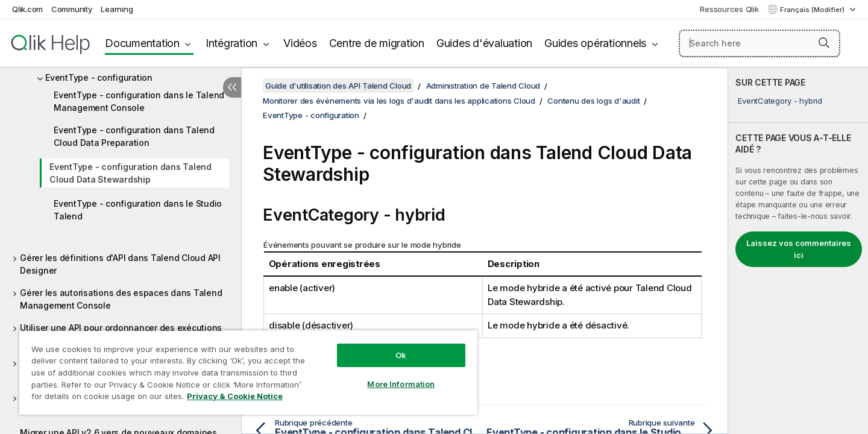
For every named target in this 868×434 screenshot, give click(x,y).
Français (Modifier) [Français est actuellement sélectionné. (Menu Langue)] (813, 10)
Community (72, 9)
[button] (824, 43)
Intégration (231, 43)
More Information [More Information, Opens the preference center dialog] (401, 384)
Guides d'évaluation (484, 43)
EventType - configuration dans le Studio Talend (138, 210)
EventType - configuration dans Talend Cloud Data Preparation (134, 136)
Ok (401, 355)
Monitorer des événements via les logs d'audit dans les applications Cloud (399, 101)
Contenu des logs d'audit (593, 101)
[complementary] (798, 251)
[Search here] (760, 43)
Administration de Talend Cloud (483, 86)
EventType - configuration (99, 77)
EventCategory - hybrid (780, 101)
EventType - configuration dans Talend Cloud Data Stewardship (131, 173)
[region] (248, 372)
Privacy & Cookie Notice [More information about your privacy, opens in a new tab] (235, 396)
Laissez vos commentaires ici (799, 249)
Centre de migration (377, 43)
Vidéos (300, 43)
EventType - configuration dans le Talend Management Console (139, 101)
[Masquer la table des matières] (232, 87)
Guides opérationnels (595, 43)
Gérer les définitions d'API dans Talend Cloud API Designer (120, 264)
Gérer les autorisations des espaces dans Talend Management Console (121, 299)
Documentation (142, 43)
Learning (117, 9)
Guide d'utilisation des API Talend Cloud (338, 86)
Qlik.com (27, 9)
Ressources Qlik (729, 9)
